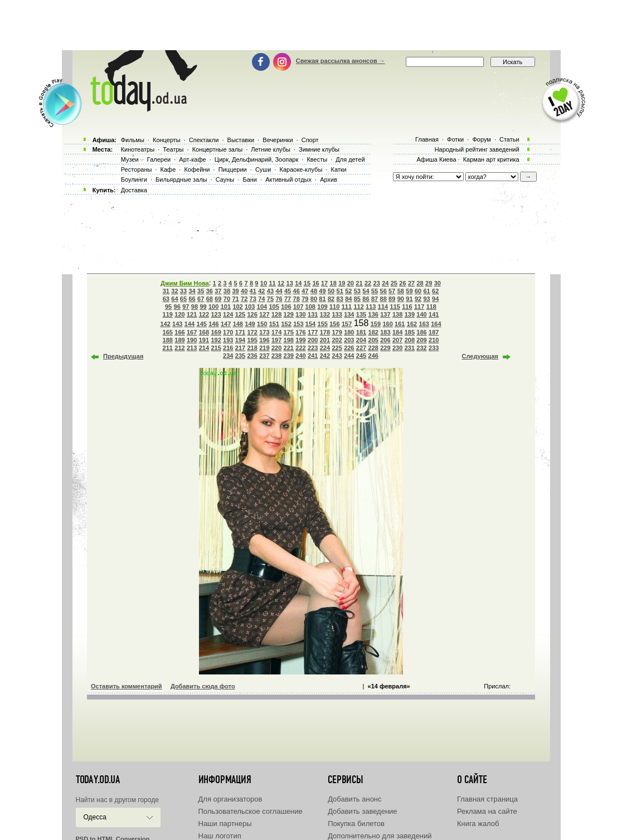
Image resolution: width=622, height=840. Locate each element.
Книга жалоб (478, 824)
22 (368, 283)
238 (276, 356)
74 (261, 299)
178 (325, 332)
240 (300, 356)
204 (361, 340)
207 (397, 340)
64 (174, 299)
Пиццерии (233, 169)
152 (286, 324)
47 (305, 291)
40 (244, 291)
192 (216, 340)
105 (274, 307)
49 (322, 291)
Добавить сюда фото (203, 686)
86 (366, 299)
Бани (250, 179)
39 (235, 291)
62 (435, 291)
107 (298, 307)
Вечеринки (278, 140)
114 (383, 307)
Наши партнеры (225, 824)
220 (276, 348)
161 (400, 324)
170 (228, 332)
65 (183, 299)
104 (262, 307)
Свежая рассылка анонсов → (341, 61)
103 (250, 307)
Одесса (95, 817)
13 (290, 283)
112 (358, 307)
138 (397, 314)
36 (210, 291)
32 (174, 291)
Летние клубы (271, 149)
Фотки (455, 139)
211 (168, 348)
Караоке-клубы (301, 169)
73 (253, 299)
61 (426, 291)
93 (426, 299)
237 (264, 356)
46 (297, 291)
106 (286, 307)
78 (297, 299)
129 (289, 314)
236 (252, 356)
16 (315, 283)
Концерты (167, 140)
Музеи (130, 159)
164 (436, 324)
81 (322, 299)
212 (179, 348)
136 (373, 314)
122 (204, 314)
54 (366, 291)
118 (431, 307)
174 (276, 332)
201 (325, 340)
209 (421, 340)
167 (192, 332)
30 (438, 283)
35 (201, 291)
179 (337, 332)
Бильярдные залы (181, 179)
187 (434, 332)
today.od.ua (98, 780)
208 (410, 340)
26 (402, 283)
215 (216, 348)
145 (202, 324)
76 (279, 299)
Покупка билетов (356, 824)
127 (264, 314)
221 (289, 348)
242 (325, 356)
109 (322, 307)
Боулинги (134, 179)
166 (179, 332)
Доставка (134, 190)
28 (420, 283)
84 (348, 299)
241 (313, 356)
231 (410, 348)
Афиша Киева (436, 159)
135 (361, 314)
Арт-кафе (192, 159)
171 (240, 332)
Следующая (480, 356)
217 (240, 348)
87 (375, 299)
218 (252, 348)
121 (192, 314)
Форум (481, 139)
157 (347, 324)
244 (349, 356)
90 (401, 299)
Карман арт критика (491, 159)
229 (385, 348)
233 (434, 348)
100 (213, 307)
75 (270, 299)
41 (253, 291)
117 (419, 307)
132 (325, 314)
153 (298, 324)
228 (373, 348)
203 (349, 340)
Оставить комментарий (127, 686)
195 (252, 340)
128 (276, 314)
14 (298, 283)
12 (281, 283)
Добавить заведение (362, 811)
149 (250, 324)
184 (397, 332)
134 (349, 314)
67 (201, 299)
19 (342, 283)
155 (323, 324)
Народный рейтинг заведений (477, 149)
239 (289, 356)
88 (383, 299)
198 (289, 340)
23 (377, 283)
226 (349, 348)
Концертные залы (217, 149)
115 (395, 307)
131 (313, 314)
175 (289, 332)
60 (418, 291)
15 (307, 283)
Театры (173, 149)
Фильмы (133, 140)
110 (334, 307)
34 (192, 291)
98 (195, 307)
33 (183, 291)
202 (337, 340)
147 (226, 324)
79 (305, 299)
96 (177, 307)
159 (376, 324)
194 (240, 340)
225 (337, 348)
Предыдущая (123, 356)
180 (349, 332)
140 (421, 314)
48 (314, 291)
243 (337, 356)
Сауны (225, 179)
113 (371, 307)
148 (238, 324)
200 (313, 340)
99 (203, 307)
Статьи (509, 139)
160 (387, 324)
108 (310, 307)
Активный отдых (288, 179)
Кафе (168, 169)
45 (288, 291)
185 (410, 332)
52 (348, 291)
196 (264, 340)
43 (270, 291)
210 (434, 340)
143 (177, 324)
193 (228, 340)
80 (314, 299)
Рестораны (137, 169)
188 (168, 340)
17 (324, 283)
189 (179, 340)
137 (385, 314)
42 (261, 291)
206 (385, 340)
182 (373, 332)
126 (252, 314)
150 (262, 324)
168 (204, 332)
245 (361, 356)
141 (434, 314)
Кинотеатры (138, 149)
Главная (427, 139)
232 (421, 348)
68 (210, 299)
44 (279, 291)
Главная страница (487, 799)
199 (300, 340)
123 (216, 314)
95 (168, 307)
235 (240, 356)
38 (227, 291)
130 (300, 314)
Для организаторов (230, 799)
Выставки (241, 140)
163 (424, 324)
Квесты (317, 159)
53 (357, 291)
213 (192, 348)
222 (300, 348)
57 (392, 291)
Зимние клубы (319, 149)
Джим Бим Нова (185, 283)
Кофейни (197, 169)
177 (313, 332)
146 (213, 324)
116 (407, 307)
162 (412, 324)
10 (264, 283)
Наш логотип (220, 836)
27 (411, 283)
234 (228, 356)
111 (347, 307)
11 (272, 283)
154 (310, 324)
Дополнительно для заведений (380, 836)
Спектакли (204, 140)
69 (218, 299)
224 (325, 348)
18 (333, 283)
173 (264, 332)
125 (240, 314)
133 (337, 314)
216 (228, 348)
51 (340, 291)
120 (179, 314)
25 (394, 283)
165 (168, 332)
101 (226, 307)
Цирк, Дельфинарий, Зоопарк (256, 159)
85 (357, 299)
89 (392, 299)
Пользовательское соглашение (251, 811)
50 (331, 291)
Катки (338, 169)
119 (168, 314)
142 (165, 324)
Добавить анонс (354, 799)
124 (228, 314)
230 (397, 348)
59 (409, 291)
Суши (263, 169)
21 (359, 283)
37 (218, 291)
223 (313, 348)
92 (418, 299)
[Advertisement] (311, 25)
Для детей (350, 159)
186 (421, 332)
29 (429, 283)
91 (409, 299)
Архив (329, 179)
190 (192, 340)
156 (334, 324)
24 (385, 283)
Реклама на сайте (487, 811)
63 (166, 299)
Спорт (310, 140)
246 (373, 356)
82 (331, 299)
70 (227, 299)
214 (204, 348)
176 (300, 332)
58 (401, 291)
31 (166, 291)
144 (189, 324)
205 (373, 340)
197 (276, 340)
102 (237, 307)
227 (361, 348)
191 (204, 340)
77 (288, 299)
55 (375, 291)
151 (274, 324)
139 (410, 314)
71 (235, 299)
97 (186, 307)
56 (383, 291)
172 (252, 332)
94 (435, 299)
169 (216, 332)
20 (351, 283)
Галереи (159, 159)
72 (244, 299)
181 (361, 332)
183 (385, 332)
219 (264, 348)
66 (192, 299)
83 (340, 299)
